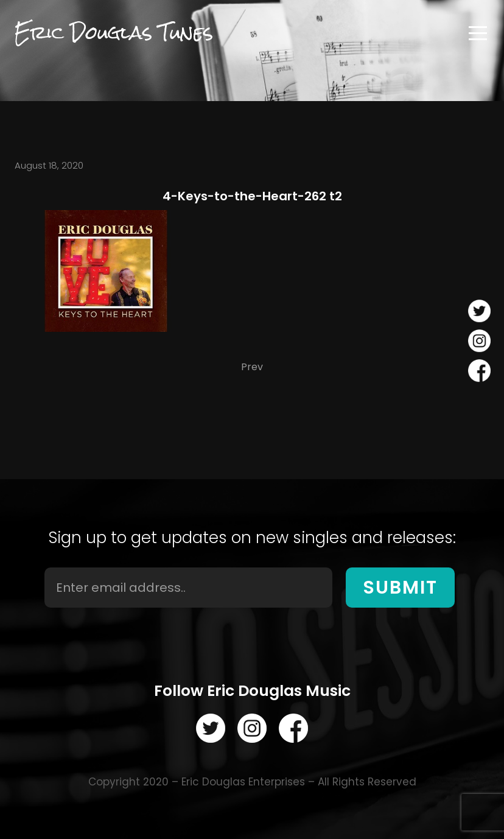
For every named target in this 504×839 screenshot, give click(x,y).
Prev (252, 367)
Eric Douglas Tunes (114, 33)
